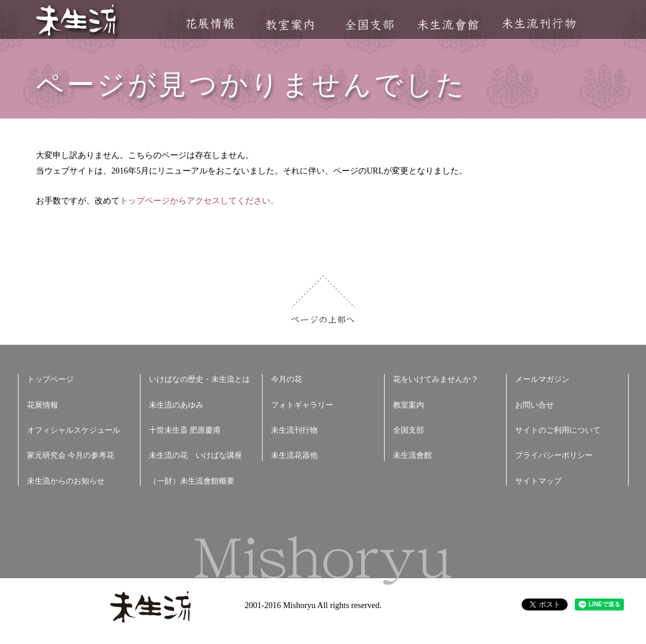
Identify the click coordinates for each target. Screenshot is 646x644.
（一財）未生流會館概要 (192, 481)
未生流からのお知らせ (66, 481)
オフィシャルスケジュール (74, 430)
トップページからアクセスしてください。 (199, 201)
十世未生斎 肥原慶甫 (185, 430)
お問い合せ (534, 405)
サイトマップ (538, 481)
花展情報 (210, 24)
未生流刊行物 (539, 24)
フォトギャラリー (302, 405)
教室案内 (290, 25)
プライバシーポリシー (554, 455)
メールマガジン (542, 379)
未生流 (77, 21)
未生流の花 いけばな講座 (196, 455)
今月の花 (287, 379)
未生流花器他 (294, 455)
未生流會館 (448, 25)
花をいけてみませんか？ (436, 379)
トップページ (50, 379)
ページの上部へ (323, 300)
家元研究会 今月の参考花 (71, 455)
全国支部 (369, 25)
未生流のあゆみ (176, 405)
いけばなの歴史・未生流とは (199, 379)
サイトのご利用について (558, 430)
